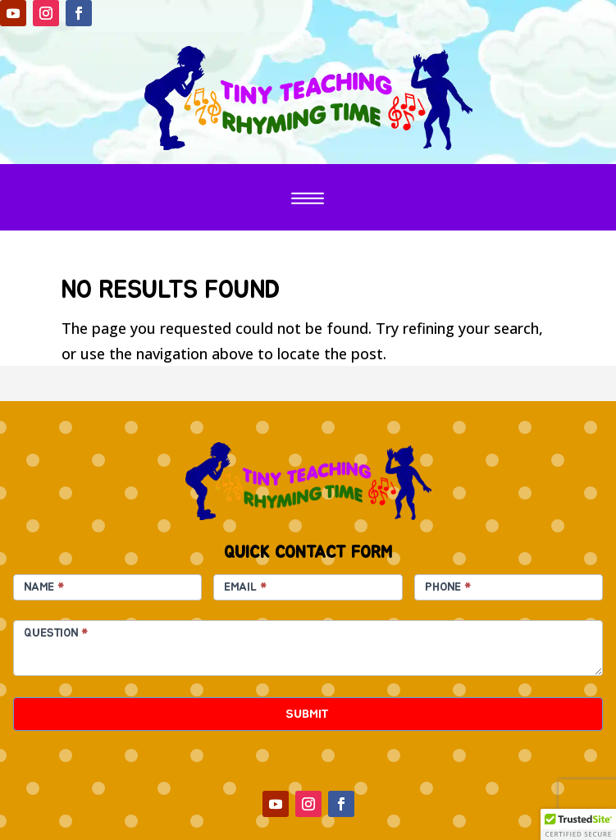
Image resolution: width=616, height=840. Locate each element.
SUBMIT (308, 714)
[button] (578, 824)
